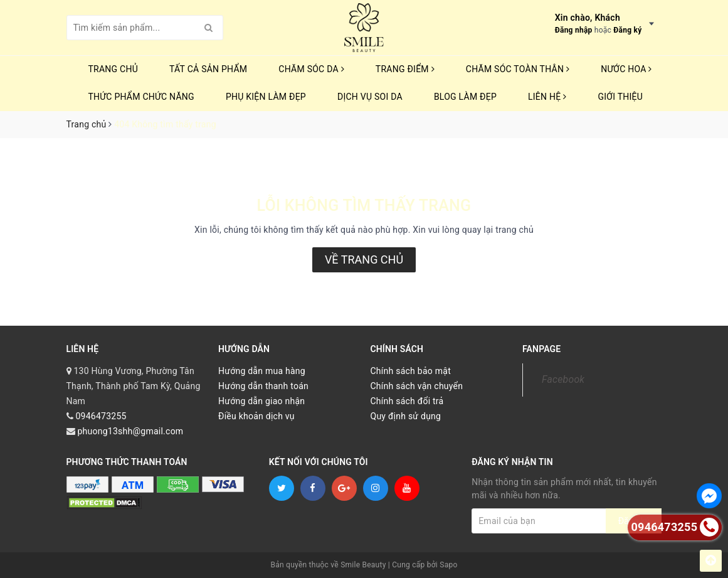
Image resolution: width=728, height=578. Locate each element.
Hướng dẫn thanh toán (263, 386)
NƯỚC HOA (626, 69)
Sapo (448, 565)
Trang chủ (113, 69)
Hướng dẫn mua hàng (262, 371)
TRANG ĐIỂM (405, 69)
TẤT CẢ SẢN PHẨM (208, 69)
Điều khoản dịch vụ (256, 416)
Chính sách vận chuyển (417, 386)
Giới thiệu (620, 97)
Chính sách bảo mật (411, 371)
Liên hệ (547, 97)
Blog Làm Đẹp (465, 97)
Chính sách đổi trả (407, 401)
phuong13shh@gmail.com (130, 431)
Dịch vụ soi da (370, 97)
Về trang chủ (364, 260)
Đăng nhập (574, 30)
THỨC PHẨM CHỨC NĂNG (141, 97)
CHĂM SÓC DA (311, 69)
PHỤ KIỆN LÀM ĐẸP (266, 97)
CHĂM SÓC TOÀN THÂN (518, 69)
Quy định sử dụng (406, 416)
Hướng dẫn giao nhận (261, 401)
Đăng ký (627, 30)
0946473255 (101, 416)
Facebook (563, 379)
